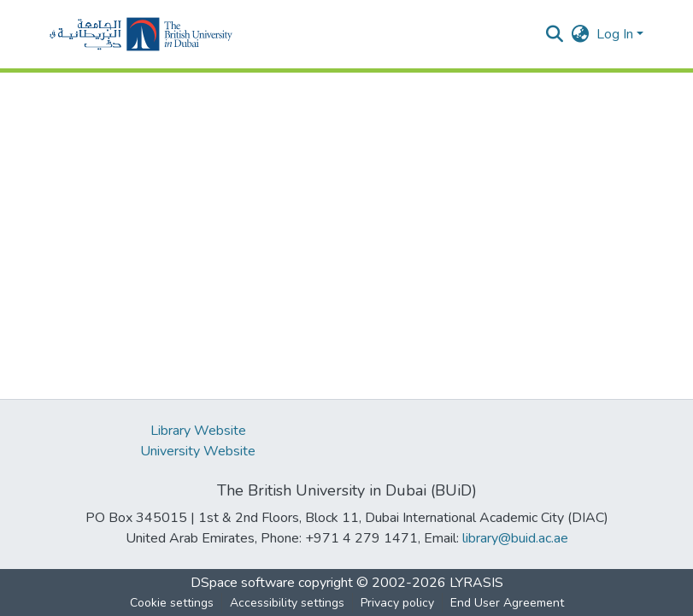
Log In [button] (617, 34)
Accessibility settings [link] (287, 603)
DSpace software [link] (243, 583)
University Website (198, 451)
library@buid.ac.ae (515, 538)
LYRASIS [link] (476, 583)
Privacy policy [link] (397, 603)
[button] (141, 34)
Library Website (198, 431)
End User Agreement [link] (507, 603)
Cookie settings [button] (172, 603)
